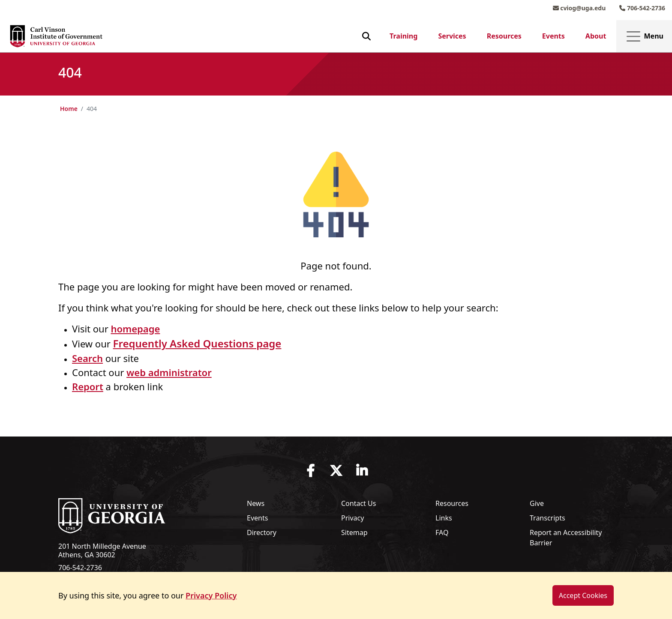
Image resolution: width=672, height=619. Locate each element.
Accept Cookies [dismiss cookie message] (583, 595)
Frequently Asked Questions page (197, 343)
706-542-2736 (642, 8)
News (256, 503)
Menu (644, 37)
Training (403, 36)
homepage (135, 329)
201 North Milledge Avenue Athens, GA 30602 (102, 550)
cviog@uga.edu (579, 8)
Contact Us (358, 503)
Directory (262, 532)
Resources (504, 36)
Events (553, 36)
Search (87, 358)
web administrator (169, 372)
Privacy (352, 518)
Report (88, 386)
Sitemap (354, 532)
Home (69, 109)
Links (444, 518)
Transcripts (547, 518)
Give (537, 503)
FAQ (442, 532)
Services (452, 36)
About (596, 36)
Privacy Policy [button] (211, 595)
